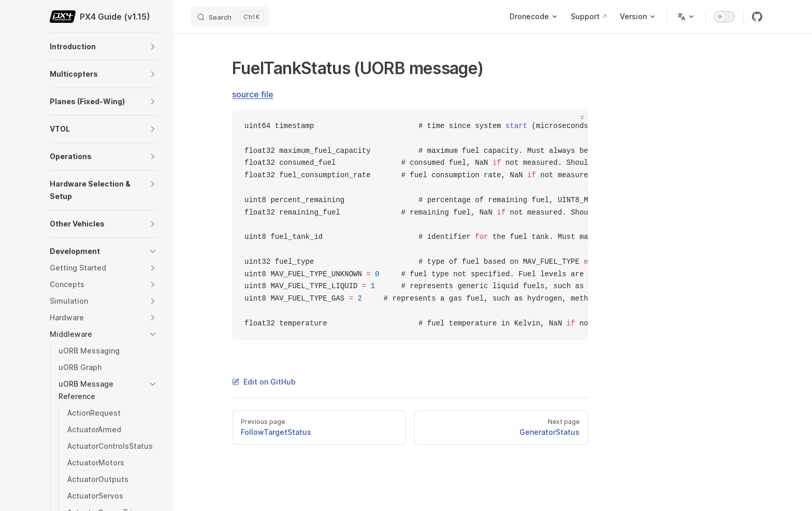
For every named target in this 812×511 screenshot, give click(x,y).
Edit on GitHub (264, 382)
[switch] (724, 17)
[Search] (230, 17)
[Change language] (686, 17)
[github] (757, 17)
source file (253, 94)
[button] (153, 47)
